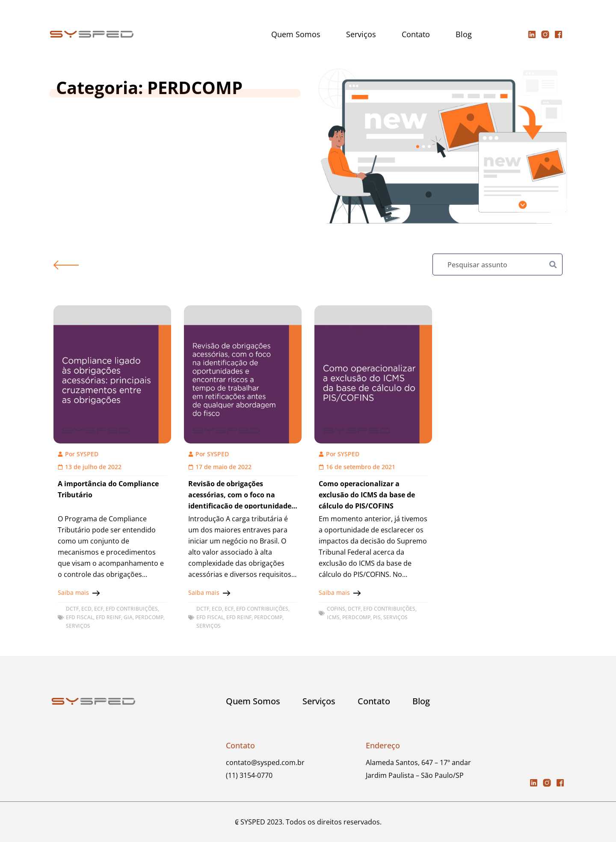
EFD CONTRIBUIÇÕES (132, 609)
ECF (99, 609)
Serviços (361, 34)
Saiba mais (73, 592)
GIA (128, 617)
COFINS (336, 609)
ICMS (333, 617)
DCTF (72, 609)
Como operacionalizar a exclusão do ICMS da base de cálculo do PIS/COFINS (367, 495)
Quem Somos (296, 34)
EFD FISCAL (80, 617)
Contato (416, 34)
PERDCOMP (149, 617)
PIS (377, 617)
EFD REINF (108, 617)
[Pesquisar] (553, 264)
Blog (464, 34)
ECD (86, 609)
